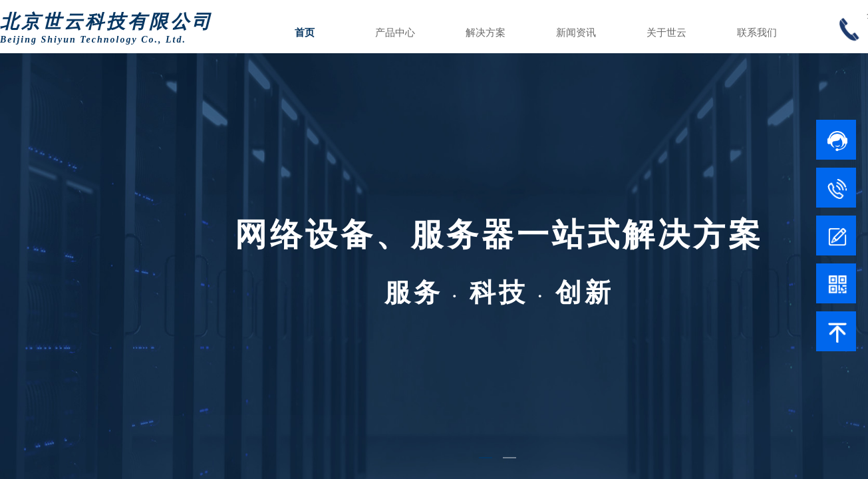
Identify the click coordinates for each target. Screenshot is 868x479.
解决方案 (486, 33)
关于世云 (666, 33)
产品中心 (395, 33)
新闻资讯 (576, 33)
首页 (305, 33)
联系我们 (757, 33)
